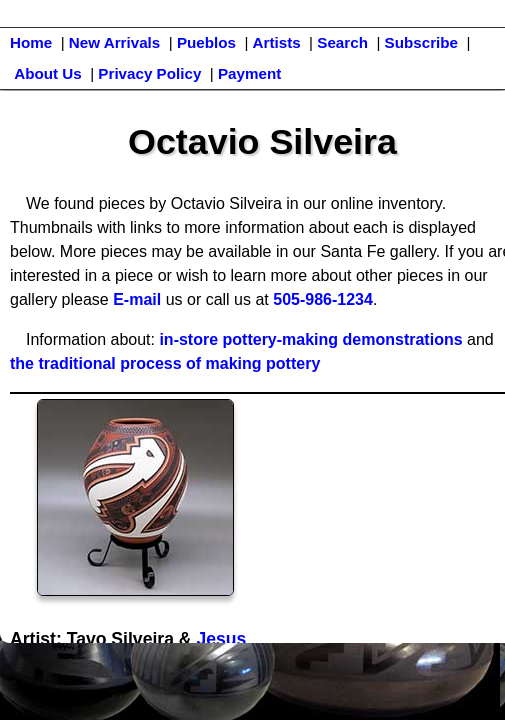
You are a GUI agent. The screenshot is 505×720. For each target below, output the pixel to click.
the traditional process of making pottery (165, 363)
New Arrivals (114, 42)
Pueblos (206, 42)
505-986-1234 (323, 299)
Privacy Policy (149, 73)
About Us (48, 73)
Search (342, 42)
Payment (249, 73)
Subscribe (421, 42)
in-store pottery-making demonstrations (310, 339)
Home (31, 42)
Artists (277, 42)
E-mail (137, 299)
